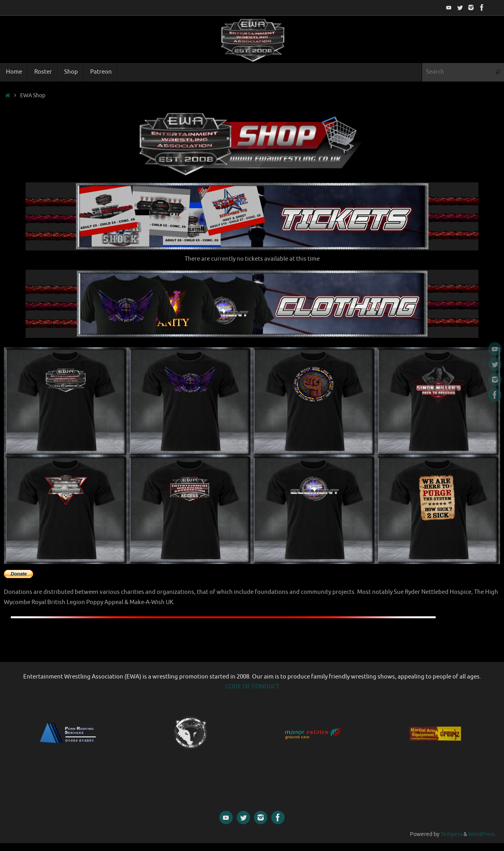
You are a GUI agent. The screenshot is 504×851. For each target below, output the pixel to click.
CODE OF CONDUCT (252, 687)
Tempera (451, 834)
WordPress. (482, 834)
